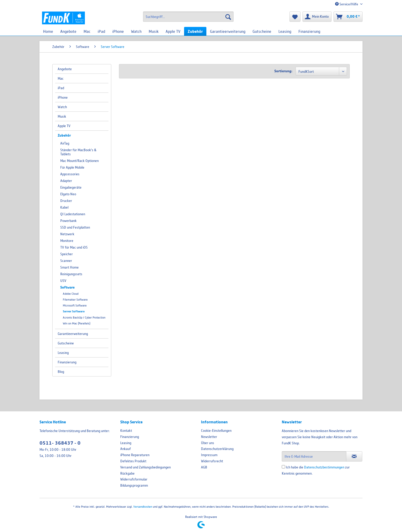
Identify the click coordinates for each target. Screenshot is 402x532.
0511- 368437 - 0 (60, 443)
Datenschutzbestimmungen (324, 467)
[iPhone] (118, 31)
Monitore (67, 241)
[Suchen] (228, 17)
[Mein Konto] (317, 17)
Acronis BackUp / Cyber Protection (84, 317)
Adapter (66, 181)
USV (63, 281)
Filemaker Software (75, 299)
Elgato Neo (68, 194)
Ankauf (125, 449)
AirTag (65, 143)
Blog (61, 372)
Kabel (64, 207)
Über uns (208, 443)
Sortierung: (283, 71)
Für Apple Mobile (72, 167)
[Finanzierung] (309, 31)
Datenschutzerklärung (217, 449)
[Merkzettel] (295, 17)
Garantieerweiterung (73, 334)
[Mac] (87, 31)
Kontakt (126, 431)
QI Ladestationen (73, 214)
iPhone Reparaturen (135, 455)
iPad (61, 88)
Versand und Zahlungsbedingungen (145, 467)
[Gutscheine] (262, 31)
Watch (62, 107)
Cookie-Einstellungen (216, 431)
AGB (204, 467)
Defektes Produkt (133, 461)
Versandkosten (143, 507)
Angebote (65, 69)
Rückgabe (127, 473)
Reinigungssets (71, 274)
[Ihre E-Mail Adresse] (314, 456)
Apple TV (64, 126)
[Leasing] (285, 31)
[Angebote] (68, 31)
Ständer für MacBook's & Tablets (78, 152)
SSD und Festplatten (75, 227)
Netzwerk (67, 234)
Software (67, 287)
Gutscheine (66, 343)
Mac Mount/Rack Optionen (79, 161)
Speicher (67, 254)
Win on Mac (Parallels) (77, 323)
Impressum (209, 455)
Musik (62, 116)
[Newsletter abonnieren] (354, 456)
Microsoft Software (75, 305)
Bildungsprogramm (134, 485)
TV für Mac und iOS (74, 247)
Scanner (66, 261)
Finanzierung (67, 362)
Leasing (63, 353)
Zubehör (64, 135)
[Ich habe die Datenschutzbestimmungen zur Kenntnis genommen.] (283, 467)
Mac (61, 78)
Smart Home (69, 267)
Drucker (66, 201)
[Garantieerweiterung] (228, 31)
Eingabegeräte (71, 187)
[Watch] (136, 31)
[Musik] (154, 31)
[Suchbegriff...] (188, 17)
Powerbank (68, 221)
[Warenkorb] (348, 17)
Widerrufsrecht (212, 461)
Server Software (74, 311)
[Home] (48, 31)
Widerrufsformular (134, 479)
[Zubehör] (195, 31)
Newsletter (209, 437)
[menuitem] (188, 17)
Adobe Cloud (71, 294)
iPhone (63, 97)
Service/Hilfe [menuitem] (347, 4)
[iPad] (101, 31)
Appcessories (70, 174)
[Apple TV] (173, 31)
